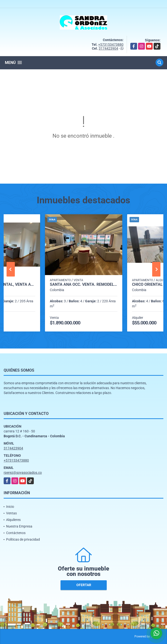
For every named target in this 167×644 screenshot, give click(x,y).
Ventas (11, 513)
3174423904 (108, 48)
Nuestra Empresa (19, 526)
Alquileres (13, 520)
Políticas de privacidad (23, 539)
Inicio (10, 507)
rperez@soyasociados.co (23, 473)
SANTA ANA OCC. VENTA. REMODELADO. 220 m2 (84, 285)
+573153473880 (111, 45)
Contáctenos (16, 533)
